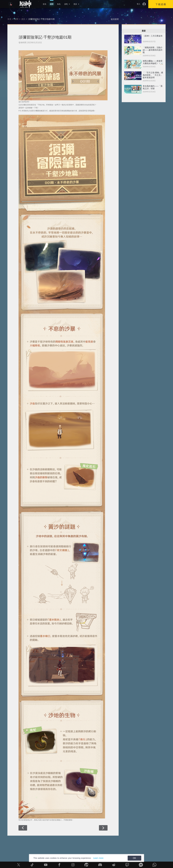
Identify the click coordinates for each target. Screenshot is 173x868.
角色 (59, 4)
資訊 (23, 19)
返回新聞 (115, 19)
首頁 (44, 4)
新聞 (52, 4)
